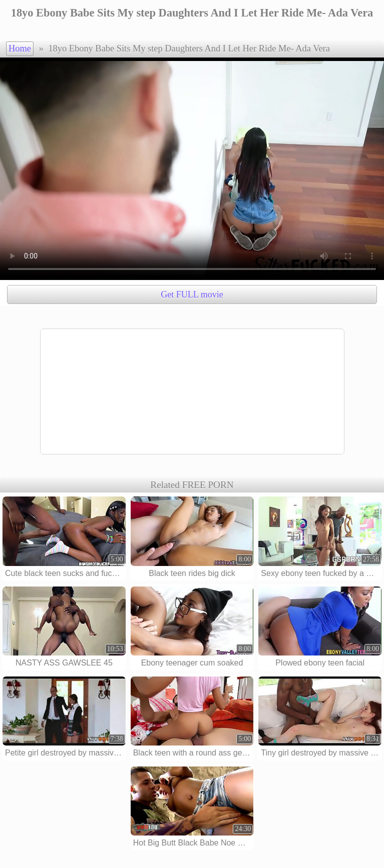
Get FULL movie (192, 294)
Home (20, 48)
